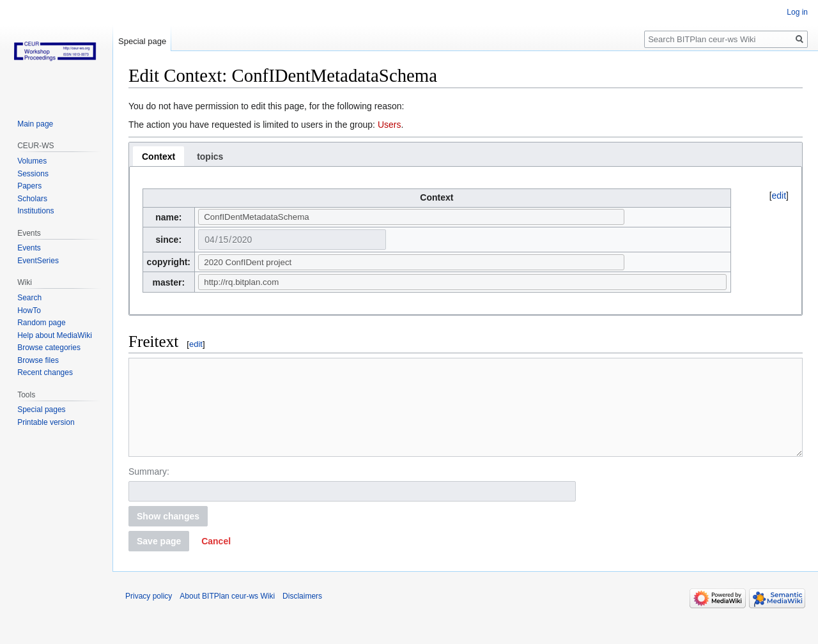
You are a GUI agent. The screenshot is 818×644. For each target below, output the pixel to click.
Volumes (32, 161)
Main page (35, 124)
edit (779, 195)
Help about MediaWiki (55, 335)
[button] (216, 560)
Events (29, 248)
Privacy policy (149, 615)
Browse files (38, 360)
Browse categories (49, 348)
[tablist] (466, 154)
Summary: (149, 491)
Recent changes (45, 372)
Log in (797, 12)
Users (390, 125)
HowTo (29, 310)
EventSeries (38, 261)
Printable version (46, 422)
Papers (29, 186)
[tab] (158, 156)
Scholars (32, 199)
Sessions (33, 174)
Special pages (41, 410)
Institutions (35, 211)
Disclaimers (302, 615)
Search (29, 298)
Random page (41, 323)
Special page (142, 41)
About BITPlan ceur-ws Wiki (227, 615)
